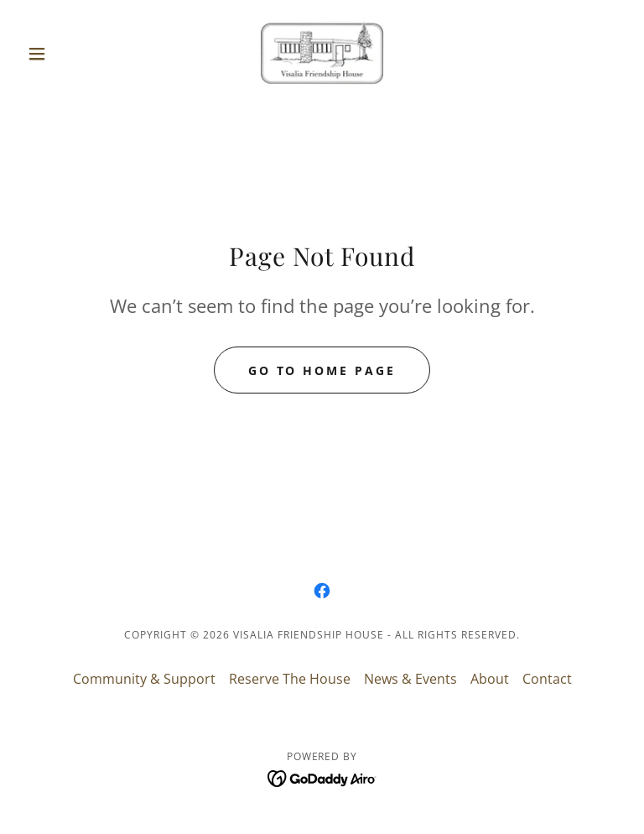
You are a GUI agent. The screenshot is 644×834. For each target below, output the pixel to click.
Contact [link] (547, 679)
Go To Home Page (322, 370)
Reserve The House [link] (290, 679)
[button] (65, 54)
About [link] (490, 679)
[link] (322, 54)
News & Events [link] (410, 679)
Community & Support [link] (144, 679)
